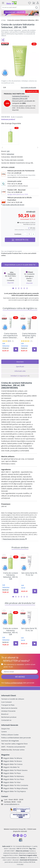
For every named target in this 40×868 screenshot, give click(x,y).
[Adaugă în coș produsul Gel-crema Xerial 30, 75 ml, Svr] (35, 591)
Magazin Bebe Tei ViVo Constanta (15, 785)
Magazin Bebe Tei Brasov (12, 761)
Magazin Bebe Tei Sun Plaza (13, 779)
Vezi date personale (18, 683)
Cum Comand (6, 702)
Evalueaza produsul (8, 119)
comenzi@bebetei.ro (12, 804)
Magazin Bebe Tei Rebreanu (13, 776)
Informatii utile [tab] (20, 371)
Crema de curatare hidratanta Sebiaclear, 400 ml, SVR (11, 576)
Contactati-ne (6, 720)
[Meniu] (3, 3)
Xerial (23, 588)
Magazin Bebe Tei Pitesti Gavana (14, 770)
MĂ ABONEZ (20, 677)
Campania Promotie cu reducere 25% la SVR (21, 97)
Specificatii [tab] (20, 366)
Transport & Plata (8, 705)
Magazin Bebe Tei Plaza (11, 773)
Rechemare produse (9, 717)
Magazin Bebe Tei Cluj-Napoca (14, 791)
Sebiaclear (10, 154)
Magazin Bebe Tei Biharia (12, 758)
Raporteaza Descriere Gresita (15, 539)
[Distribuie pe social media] (3, 40)
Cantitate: (18, 234)
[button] (13, 288)
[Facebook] (14, 835)
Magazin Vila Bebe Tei (10, 767)
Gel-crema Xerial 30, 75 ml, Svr (29, 574)
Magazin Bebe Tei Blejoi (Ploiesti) (14, 788)
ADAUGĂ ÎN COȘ (20, 240)
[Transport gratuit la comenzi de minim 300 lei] (20, 13)
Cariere (4, 732)
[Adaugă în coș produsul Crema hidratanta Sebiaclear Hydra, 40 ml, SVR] (34, 349)
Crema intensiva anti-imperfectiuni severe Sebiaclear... (10, 336)
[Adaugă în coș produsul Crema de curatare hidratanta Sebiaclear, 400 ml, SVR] (16, 591)
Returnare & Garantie (9, 708)
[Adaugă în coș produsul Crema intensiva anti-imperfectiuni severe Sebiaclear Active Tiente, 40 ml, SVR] (16, 349)
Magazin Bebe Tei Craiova (12, 764)
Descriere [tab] (20, 362)
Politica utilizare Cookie (10, 735)
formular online (19, 750)
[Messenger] (18, 835)
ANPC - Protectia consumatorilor (13, 747)
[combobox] (20, 7)
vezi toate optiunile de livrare (13, 205)
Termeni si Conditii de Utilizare (13, 699)
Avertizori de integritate (10, 741)
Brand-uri (5, 714)
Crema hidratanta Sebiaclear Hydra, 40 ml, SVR (29, 336)
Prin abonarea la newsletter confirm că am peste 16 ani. (20, 666)
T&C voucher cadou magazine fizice (14, 744)
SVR (8, 151)
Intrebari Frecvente (8, 711)
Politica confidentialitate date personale (16, 738)
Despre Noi (5, 729)
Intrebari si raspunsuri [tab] (20, 376)
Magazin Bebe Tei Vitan (11, 782)
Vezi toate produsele (28, 87)
